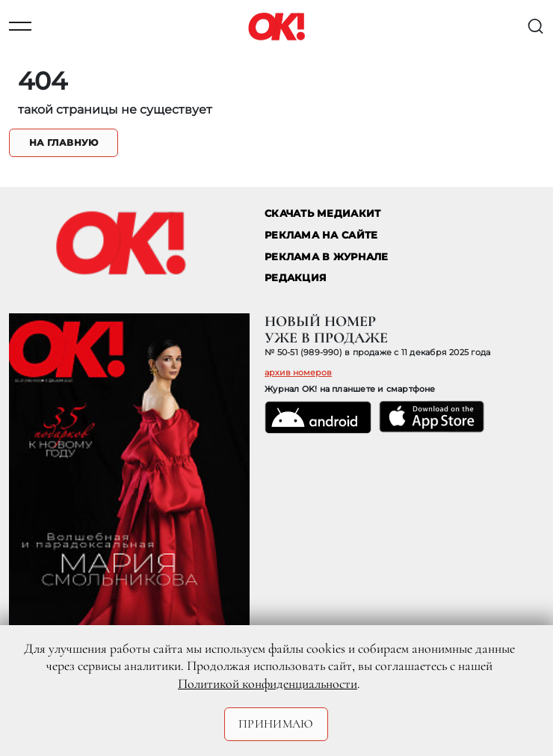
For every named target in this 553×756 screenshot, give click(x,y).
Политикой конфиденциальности (268, 683)
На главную (64, 142)
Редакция (296, 278)
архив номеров (298, 372)
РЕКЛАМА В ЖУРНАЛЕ (326, 257)
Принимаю (276, 724)
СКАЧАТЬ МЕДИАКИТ (322, 213)
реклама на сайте (321, 235)
